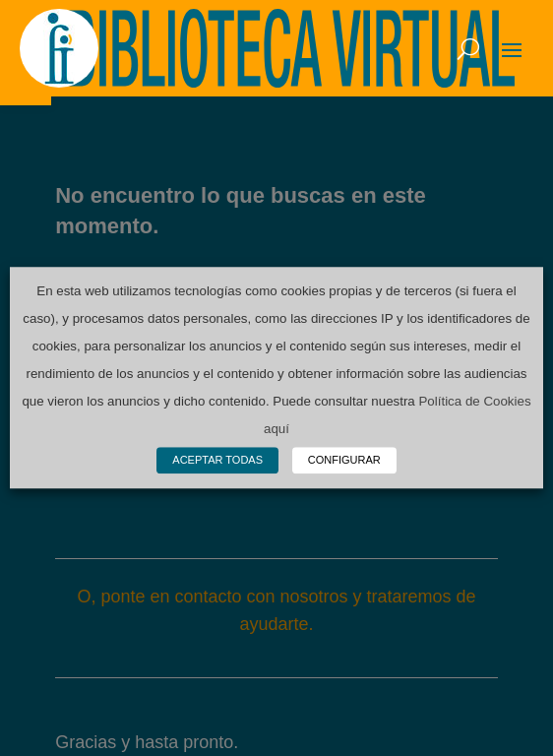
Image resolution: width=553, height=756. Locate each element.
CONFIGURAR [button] (344, 461)
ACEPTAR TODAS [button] (217, 461)
